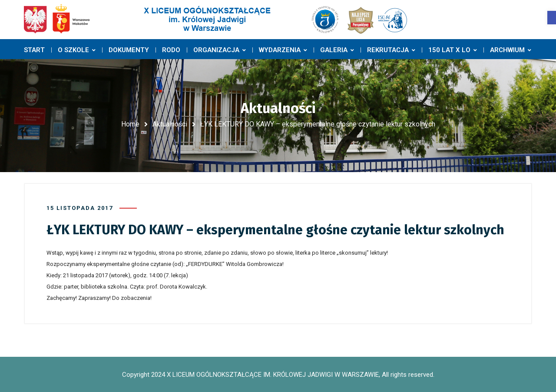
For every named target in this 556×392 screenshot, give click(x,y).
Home (130, 124)
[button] (552, 18)
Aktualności (170, 124)
